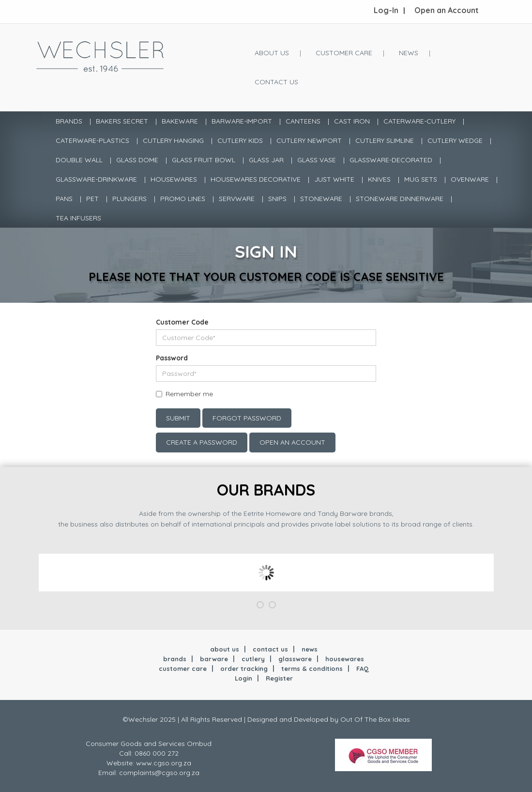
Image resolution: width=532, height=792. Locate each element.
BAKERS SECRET (122, 121)
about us (225, 649)
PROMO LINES (183, 199)
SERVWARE (237, 199)
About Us (272, 53)
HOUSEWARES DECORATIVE (256, 179)
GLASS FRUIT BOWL (204, 160)
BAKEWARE (180, 121)
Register (279, 678)
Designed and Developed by (294, 719)
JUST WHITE (334, 179)
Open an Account (447, 10)
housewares (345, 659)
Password (172, 358)
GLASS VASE (317, 160)
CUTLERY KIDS (240, 140)
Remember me (189, 394)
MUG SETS (421, 179)
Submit (178, 418)
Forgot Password (247, 418)
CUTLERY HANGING (173, 140)
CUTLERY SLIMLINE (385, 140)
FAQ (363, 668)
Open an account (292, 442)
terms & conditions (312, 668)
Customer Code (182, 322)
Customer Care (344, 53)
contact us (270, 649)
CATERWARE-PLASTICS (92, 140)
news (310, 649)
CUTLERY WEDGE (455, 140)
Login (243, 678)
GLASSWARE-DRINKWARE (96, 179)
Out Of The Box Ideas (375, 719)
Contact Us (276, 82)
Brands (69, 121)
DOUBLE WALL (79, 160)
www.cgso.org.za (164, 763)
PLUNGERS (129, 199)
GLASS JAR (266, 160)
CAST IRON (352, 121)
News (409, 53)
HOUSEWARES (174, 179)
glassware (295, 659)
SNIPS (277, 199)
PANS (64, 199)
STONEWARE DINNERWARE (400, 199)
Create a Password (202, 442)
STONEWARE (321, 199)
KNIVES (379, 179)
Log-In (386, 10)
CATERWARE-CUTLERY (419, 121)
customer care (183, 668)
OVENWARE (470, 179)
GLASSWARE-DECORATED (391, 160)
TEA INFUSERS (78, 218)
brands (175, 659)
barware (214, 659)
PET (92, 199)
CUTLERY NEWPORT (309, 140)
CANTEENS (303, 121)
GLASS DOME (137, 160)
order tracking (244, 668)
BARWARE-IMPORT (242, 121)
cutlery (253, 659)
